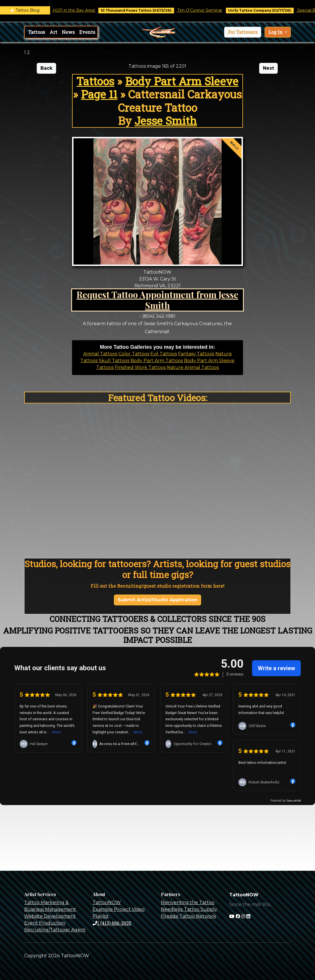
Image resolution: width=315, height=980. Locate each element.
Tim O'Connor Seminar (206, 10)
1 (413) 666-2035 (112, 923)
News (68, 32)
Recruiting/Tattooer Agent (55, 930)
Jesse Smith (166, 121)
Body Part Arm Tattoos (157, 361)
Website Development (50, 916)
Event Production (45, 923)
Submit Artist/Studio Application (157, 600)
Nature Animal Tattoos (193, 367)
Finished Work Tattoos (140, 367)
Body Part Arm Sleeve (182, 81)
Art (53, 32)
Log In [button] (276, 32)
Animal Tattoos (100, 354)
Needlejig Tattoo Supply (189, 909)
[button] (243, 32)
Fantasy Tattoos (196, 354)
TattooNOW (107, 902)
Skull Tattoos (114, 361)
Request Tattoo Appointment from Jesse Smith (157, 300)
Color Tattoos (134, 354)
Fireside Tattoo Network (189, 916)
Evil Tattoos (164, 354)
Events (87, 32)
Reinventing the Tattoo (188, 902)
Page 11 (99, 94)
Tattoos (37, 32)
